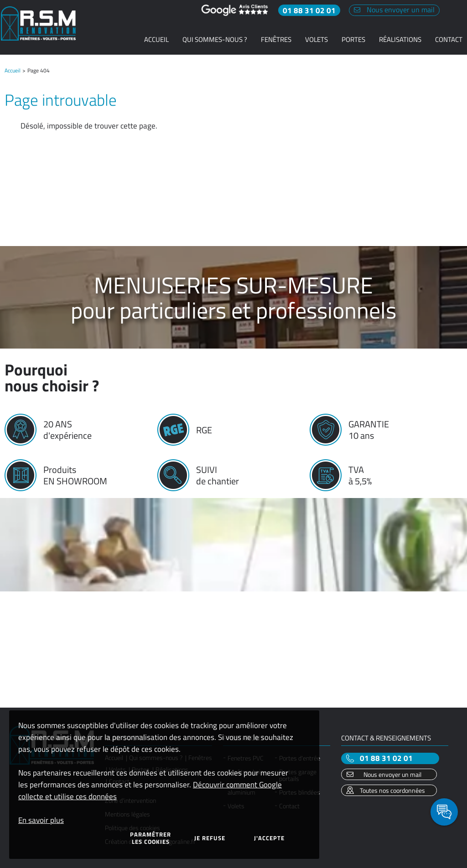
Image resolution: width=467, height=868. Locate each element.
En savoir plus (41, 820)
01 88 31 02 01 (386, 758)
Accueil (13, 70)
